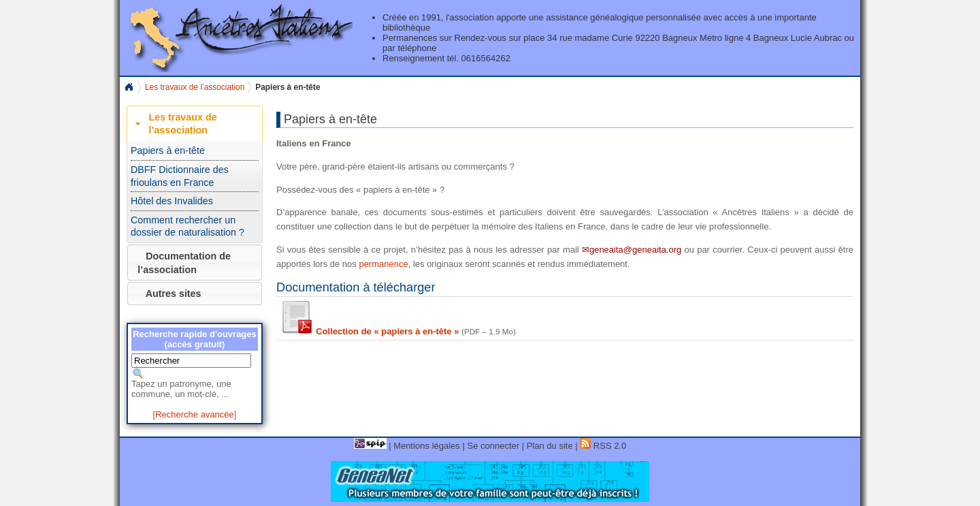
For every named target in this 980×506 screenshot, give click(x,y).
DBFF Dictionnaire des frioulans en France (180, 176)
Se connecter (493, 446)
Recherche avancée (195, 414)
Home (129, 87)
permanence (383, 264)
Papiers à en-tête (168, 151)
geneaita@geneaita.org (635, 250)
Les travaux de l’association (195, 87)
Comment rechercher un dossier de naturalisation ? (187, 226)
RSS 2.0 (603, 446)
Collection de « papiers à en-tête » (369, 331)
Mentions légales (427, 446)
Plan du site (550, 446)
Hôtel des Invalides (172, 201)
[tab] (195, 124)
